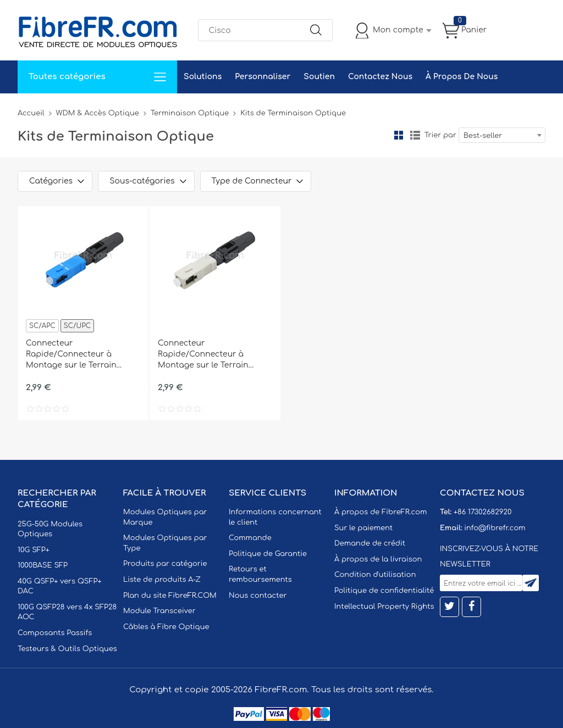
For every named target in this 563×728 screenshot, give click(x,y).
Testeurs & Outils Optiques (67, 649)
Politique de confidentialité (384, 591)
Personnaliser (263, 77)
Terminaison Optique (190, 113)
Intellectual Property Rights (384, 607)
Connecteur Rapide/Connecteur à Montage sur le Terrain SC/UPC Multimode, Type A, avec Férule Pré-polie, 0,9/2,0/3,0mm (212, 355)
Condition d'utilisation (375, 575)
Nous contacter (258, 596)
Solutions (203, 77)
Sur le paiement (363, 528)
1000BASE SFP (43, 565)
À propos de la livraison (378, 559)
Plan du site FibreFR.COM (170, 596)
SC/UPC (77, 326)
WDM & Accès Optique (98, 113)
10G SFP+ (34, 550)
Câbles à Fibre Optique (166, 627)
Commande (250, 538)
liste (415, 135)
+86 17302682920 (482, 512)
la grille (399, 135)
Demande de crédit (370, 543)
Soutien (319, 77)
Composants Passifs (55, 633)
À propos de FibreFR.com (380, 512)
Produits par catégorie (165, 564)
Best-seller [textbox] (483, 136)
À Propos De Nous (462, 77)
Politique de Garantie (268, 554)
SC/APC (42, 326)
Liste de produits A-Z (162, 580)
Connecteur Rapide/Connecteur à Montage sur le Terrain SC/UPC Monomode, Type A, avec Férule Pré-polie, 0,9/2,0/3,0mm (82, 355)
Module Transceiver (159, 611)
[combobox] (502, 135)
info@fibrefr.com (495, 528)
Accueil (31, 113)
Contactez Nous (380, 77)
